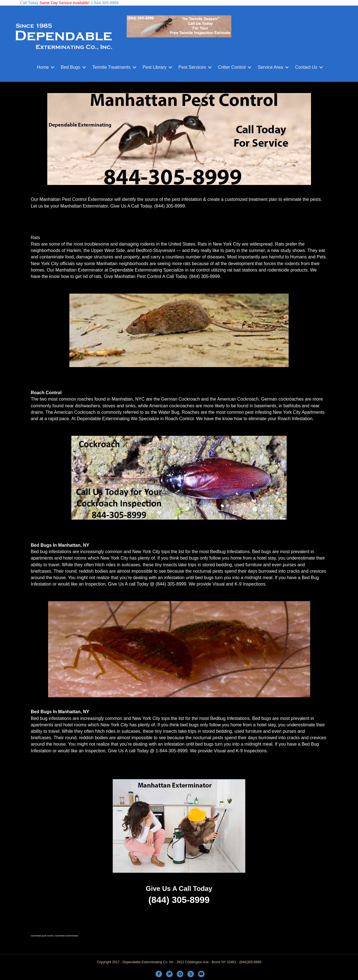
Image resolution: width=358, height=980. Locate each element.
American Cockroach (238, 399)
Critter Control (232, 67)
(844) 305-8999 (169, 206)
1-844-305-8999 (104, 3)
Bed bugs (262, 552)
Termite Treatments (111, 67)
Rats (35, 238)
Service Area (270, 67)
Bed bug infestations (51, 552)
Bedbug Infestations (230, 552)
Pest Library (155, 67)
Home (43, 67)
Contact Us (306, 67)
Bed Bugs (70, 67)
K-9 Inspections (250, 584)
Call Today (29, 3)
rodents (292, 264)
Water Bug (169, 412)
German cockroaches (282, 399)
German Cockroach (181, 399)
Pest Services (192, 67)
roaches (85, 399)
